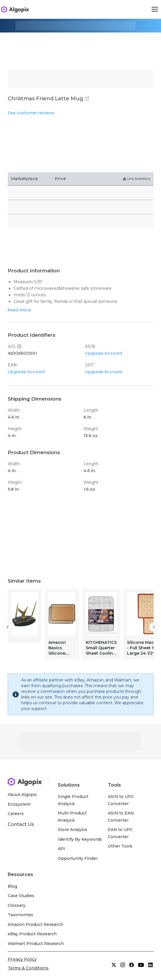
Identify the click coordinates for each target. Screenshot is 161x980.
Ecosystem (19, 804)
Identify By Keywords (80, 839)
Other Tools (120, 846)
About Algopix (22, 795)
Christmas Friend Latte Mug (48, 99)
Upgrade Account (104, 353)
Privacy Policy (22, 959)
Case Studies (21, 896)
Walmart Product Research (36, 944)
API (61, 849)
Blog (12, 886)
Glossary (17, 905)
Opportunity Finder (78, 858)
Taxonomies (20, 915)
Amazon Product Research (36, 924)
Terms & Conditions (28, 968)
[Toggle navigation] (155, 9)
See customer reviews (31, 113)
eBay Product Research (32, 934)
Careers (16, 814)
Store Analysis (72, 830)
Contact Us (21, 824)
